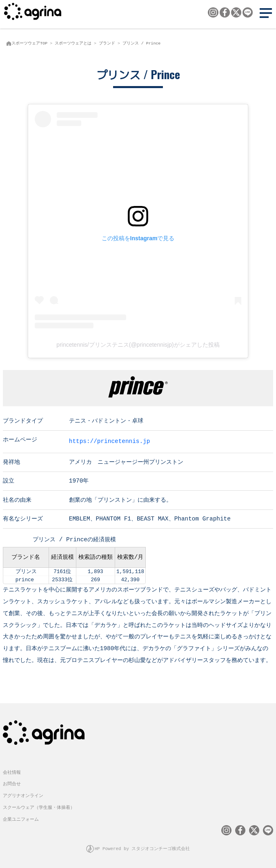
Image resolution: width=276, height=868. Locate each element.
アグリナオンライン (23, 795)
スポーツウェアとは (73, 43)
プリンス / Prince (141, 43)
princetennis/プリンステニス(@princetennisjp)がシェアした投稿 (138, 345)
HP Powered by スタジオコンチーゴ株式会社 (142, 848)
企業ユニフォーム (21, 818)
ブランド (107, 43)
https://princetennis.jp (110, 441)
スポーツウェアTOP (29, 43)
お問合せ (12, 783)
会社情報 (12, 772)
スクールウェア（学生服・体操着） (39, 807)
